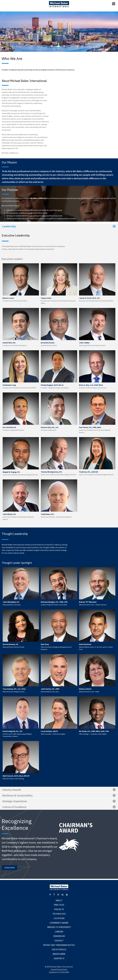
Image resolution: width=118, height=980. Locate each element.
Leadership (59, 226)
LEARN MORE (9, 868)
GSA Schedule (59, 949)
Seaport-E (59, 958)
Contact (59, 941)
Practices (59, 905)
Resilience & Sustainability (59, 795)
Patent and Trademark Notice (59, 945)
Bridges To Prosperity (59, 927)
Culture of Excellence (59, 807)
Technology (59, 914)
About (59, 900)
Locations (59, 918)
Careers (59, 932)
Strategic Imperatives (59, 801)
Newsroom (59, 936)
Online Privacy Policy (59, 969)
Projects (59, 909)
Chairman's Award (59, 923)
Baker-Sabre (59, 954)
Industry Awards (59, 790)
